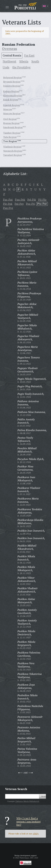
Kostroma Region (13, 95)
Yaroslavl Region (12, 155)
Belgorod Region (12, 77)
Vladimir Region (12, 147)
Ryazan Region (11, 123)
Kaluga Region (11, 91)
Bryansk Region (12, 82)
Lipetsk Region (12, 105)
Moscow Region (12, 113)
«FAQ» (36, 834)
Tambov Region (12, 133)
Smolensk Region (13, 127)
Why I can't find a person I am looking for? (29, 821)
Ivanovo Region (12, 86)
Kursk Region (11, 100)
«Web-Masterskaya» (22, 858)
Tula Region (10, 137)
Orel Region (10, 119)
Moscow (8, 109)
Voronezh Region (13, 151)
